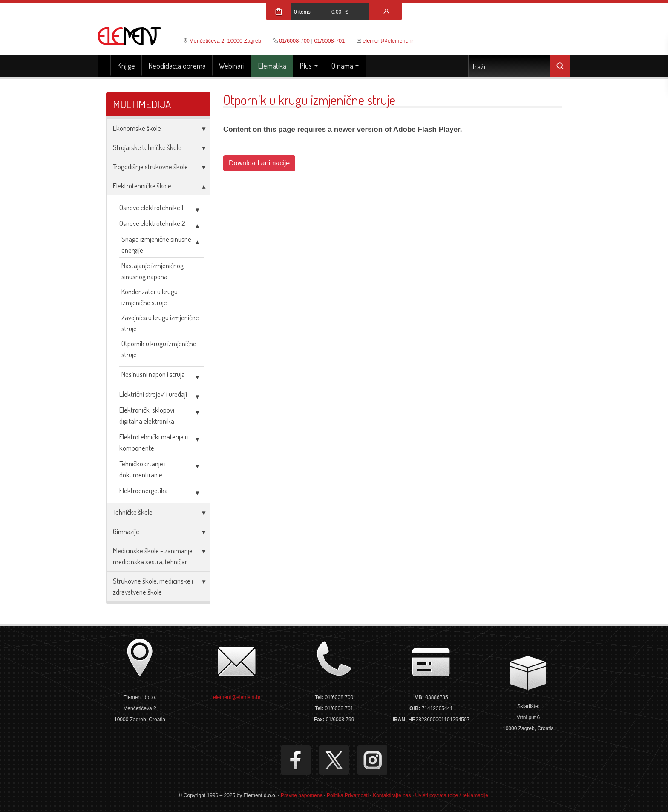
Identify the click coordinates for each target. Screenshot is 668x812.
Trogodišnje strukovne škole (150, 166)
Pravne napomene (302, 795)
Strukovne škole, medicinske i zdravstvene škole (153, 586)
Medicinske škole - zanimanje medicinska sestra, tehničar (153, 556)
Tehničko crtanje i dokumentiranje (143, 469)
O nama (342, 66)
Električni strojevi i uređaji (153, 394)
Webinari (232, 66)
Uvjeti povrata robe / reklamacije (452, 795)
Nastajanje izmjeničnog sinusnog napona (153, 271)
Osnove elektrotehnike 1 (151, 207)
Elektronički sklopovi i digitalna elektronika (148, 415)
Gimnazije (126, 531)
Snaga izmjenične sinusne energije (156, 244)
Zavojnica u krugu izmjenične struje (160, 323)
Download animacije (259, 163)
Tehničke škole (133, 512)
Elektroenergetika (144, 490)
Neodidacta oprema (177, 66)
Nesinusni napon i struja (153, 374)
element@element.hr (388, 41)
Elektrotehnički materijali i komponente (154, 442)
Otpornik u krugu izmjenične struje (159, 349)
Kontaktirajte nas (392, 795)
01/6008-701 (329, 41)
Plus (306, 66)
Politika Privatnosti (348, 795)
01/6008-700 (294, 41)
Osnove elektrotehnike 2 (152, 223)
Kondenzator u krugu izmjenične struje (150, 297)
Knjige (126, 66)
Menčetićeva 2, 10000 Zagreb (225, 41)
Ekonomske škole (137, 128)
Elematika (272, 66)
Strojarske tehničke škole (147, 147)
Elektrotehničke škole (142, 186)
